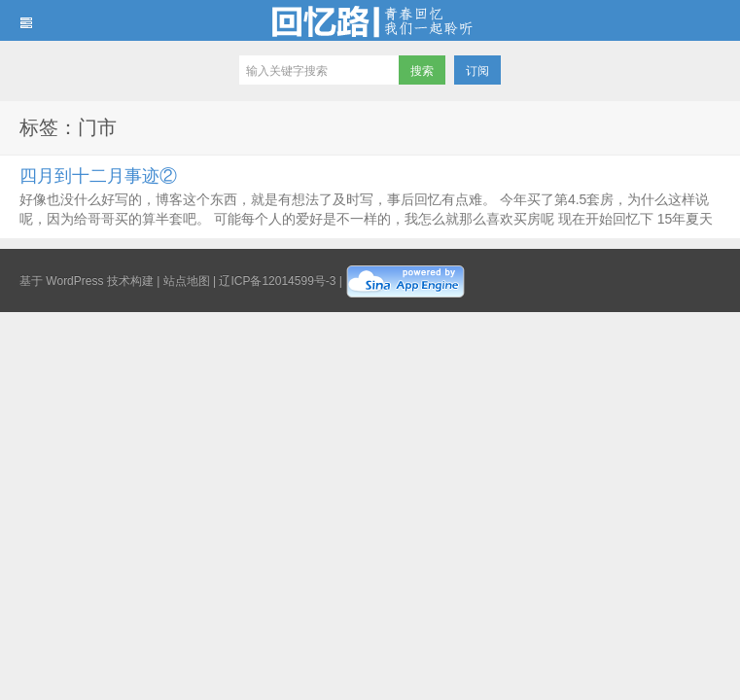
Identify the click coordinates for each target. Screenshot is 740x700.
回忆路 (370, 20)
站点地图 (187, 281)
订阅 (477, 71)
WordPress (74, 281)
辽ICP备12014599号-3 (277, 281)
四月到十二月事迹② (98, 176)
